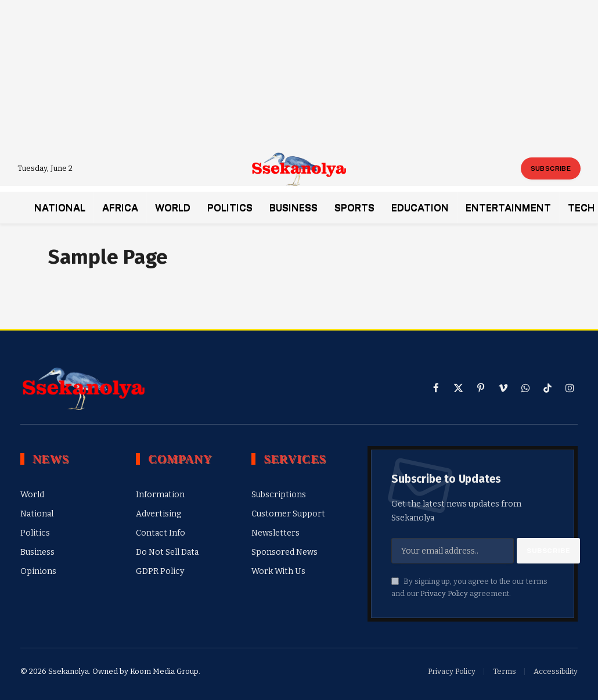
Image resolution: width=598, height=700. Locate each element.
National (60, 207)
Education (420, 207)
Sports (354, 207)
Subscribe (551, 168)
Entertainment (508, 207)
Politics (230, 207)
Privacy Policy (444, 593)
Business (293, 207)
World (173, 207)
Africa (120, 207)
